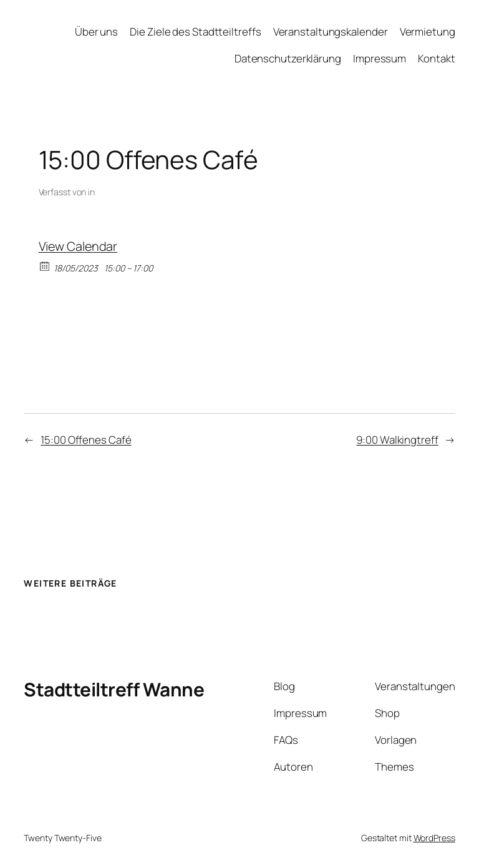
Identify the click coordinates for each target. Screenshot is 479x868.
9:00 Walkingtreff (397, 440)
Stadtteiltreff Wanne (114, 689)
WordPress (434, 838)
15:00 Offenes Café (86, 440)
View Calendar (78, 246)
